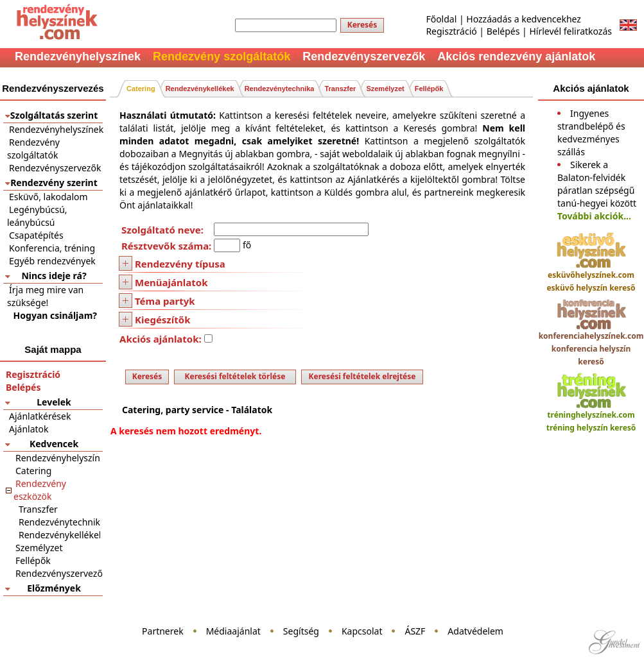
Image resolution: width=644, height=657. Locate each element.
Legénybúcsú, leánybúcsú (37, 216)
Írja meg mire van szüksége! (45, 296)
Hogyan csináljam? (55, 315)
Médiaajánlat (233, 631)
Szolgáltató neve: (162, 230)
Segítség (301, 631)
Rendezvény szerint (54, 183)
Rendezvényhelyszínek (56, 129)
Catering (33, 471)
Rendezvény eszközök (40, 490)
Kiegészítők (162, 320)
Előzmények (54, 588)
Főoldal (441, 19)
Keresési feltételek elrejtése (362, 376)
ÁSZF (415, 631)
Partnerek (163, 631)
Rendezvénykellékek (61, 535)
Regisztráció (451, 31)
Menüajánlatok (171, 282)
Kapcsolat (362, 631)
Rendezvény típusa (180, 264)
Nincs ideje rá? (54, 276)
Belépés (503, 31)
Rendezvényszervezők (55, 168)
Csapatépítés (36, 235)
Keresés (362, 25)
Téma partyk (165, 301)
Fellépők (33, 560)
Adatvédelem (475, 631)
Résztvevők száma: (166, 246)
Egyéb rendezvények (52, 261)
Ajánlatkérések (40, 416)
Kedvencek (54, 444)
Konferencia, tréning (52, 248)
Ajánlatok (29, 429)
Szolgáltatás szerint (54, 115)
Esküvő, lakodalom (48, 197)
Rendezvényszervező (59, 573)
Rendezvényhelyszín (58, 458)
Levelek (54, 402)
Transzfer (38, 509)
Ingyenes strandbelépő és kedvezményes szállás (591, 132)
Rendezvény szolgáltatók (33, 149)
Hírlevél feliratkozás (570, 31)
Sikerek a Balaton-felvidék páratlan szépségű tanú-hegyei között (597, 184)
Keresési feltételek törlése (235, 376)
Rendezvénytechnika (62, 522)
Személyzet (39, 548)
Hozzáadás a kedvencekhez (524, 19)
